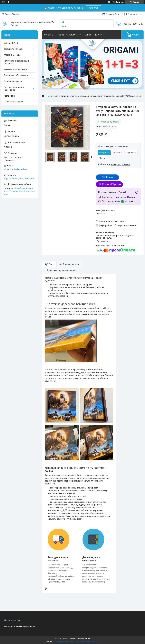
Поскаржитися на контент (64, 641)
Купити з (112, 184)
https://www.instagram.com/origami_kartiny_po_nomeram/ (19, 191)
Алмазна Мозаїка (12, 55)
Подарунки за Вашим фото (16, 75)
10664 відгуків (118, 2)
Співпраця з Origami (13, 102)
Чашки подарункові (13, 81)
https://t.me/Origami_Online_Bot (19, 179)
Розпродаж (9, 96)
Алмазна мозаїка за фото (16, 69)
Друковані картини (59, 96)
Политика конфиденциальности (20, 626)
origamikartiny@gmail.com (16, 169)
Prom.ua (86, 639)
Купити (110, 177)
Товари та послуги (68, 35)
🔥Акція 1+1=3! (11, 43)
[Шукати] (63, 22)
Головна (49, 35)
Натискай (93, 8)
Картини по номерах (13, 49)
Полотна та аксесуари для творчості (16, 62)
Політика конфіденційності (88, 641)
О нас (88, 35)
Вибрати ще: (114, 164)
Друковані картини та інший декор (14, 89)
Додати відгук (135, 14)
